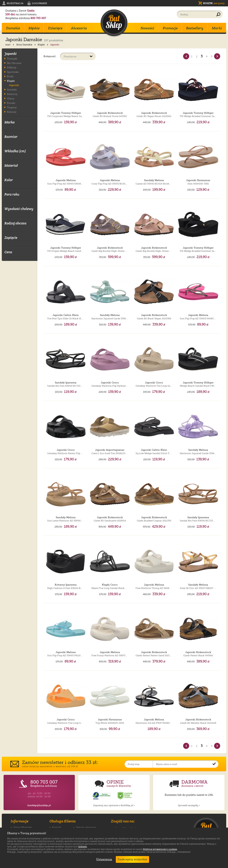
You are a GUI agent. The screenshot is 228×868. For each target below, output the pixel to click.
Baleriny (12, 94)
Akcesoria (79, 28)
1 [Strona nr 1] (192, 56)
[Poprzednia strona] (186, 56)
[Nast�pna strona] (217, 56)
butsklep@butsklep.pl (39, 805)
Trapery (12, 107)
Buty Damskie (26, 45)
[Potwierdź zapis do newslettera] (214, 764)
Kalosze (12, 112)
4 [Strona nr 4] (207, 56)
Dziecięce (55, 28)
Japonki (14, 85)
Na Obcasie (14, 63)
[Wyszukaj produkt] (218, 15)
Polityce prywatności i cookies (160, 849)
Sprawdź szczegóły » (189, 805)
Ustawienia (103, 859)
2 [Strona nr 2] (197, 56)
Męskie (34, 28)
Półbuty (12, 67)
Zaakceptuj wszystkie (132, 859)
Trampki (12, 59)
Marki (217, 28)
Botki (10, 76)
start (10, 45)
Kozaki (11, 103)
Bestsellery (195, 28)
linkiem (83, 847)
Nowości (147, 28)
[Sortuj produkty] (78, 56)
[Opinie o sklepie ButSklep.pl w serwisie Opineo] (102, 796)
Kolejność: (50, 56)
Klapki (43, 45)
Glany (11, 98)
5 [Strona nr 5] (212, 56)
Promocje (170, 28)
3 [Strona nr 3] (202, 56)
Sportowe (13, 72)
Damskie (13, 28)
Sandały (12, 89)
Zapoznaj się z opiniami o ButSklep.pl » (114, 805)
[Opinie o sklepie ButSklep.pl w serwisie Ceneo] (125, 796)
